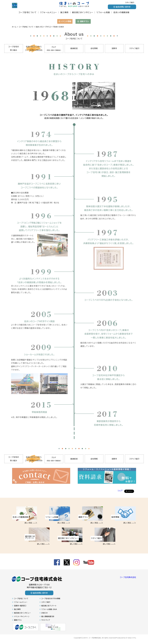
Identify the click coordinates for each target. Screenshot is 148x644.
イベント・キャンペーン (22, 618)
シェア (120, 492)
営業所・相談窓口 (20, 607)
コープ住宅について (28, 12)
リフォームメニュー (48, 12)
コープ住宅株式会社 (128, 579)
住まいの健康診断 (122, 12)
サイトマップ (46, 622)
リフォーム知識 (103, 12)
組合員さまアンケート (49, 607)
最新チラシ (83, 21)
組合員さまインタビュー (83, 12)
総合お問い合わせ (122, 7)
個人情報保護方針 (48, 618)
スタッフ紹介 (130, 3)
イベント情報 (65, 21)
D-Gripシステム (131, 639)
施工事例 (64, 12)
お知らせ (45, 615)
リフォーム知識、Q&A (49, 611)
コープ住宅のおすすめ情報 (51, 600)
